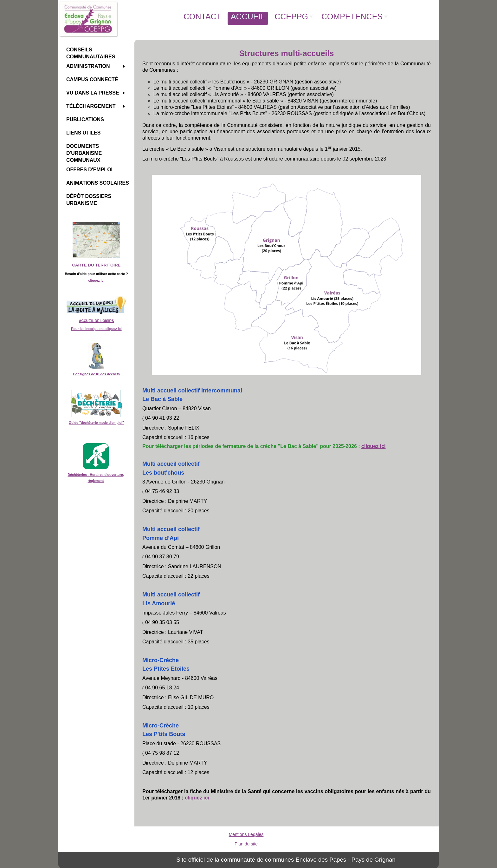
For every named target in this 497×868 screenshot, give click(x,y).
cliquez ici (97, 280)
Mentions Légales (246, 834)
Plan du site (246, 844)
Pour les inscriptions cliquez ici (96, 329)
